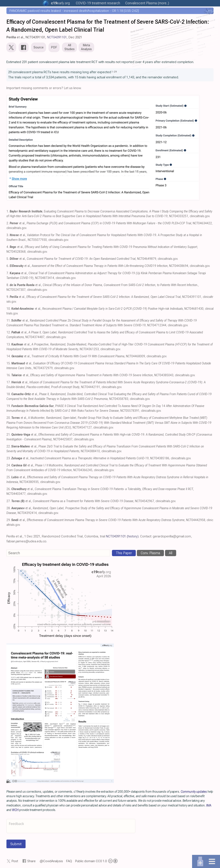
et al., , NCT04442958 (108, 520)
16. (8, 375)
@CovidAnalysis (51, 861)
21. (8, 435)
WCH (15, 810)
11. (8, 321)
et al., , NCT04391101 (105, 297)
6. (8, 266)
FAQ (69, 861)
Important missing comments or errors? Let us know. (44, 88)
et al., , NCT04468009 (78, 356)
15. (8, 363)
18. (8, 394)
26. (8, 489)
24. (8, 465)
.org (60, 3)
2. (8, 223)
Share (31, 861)
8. (8, 285)
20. (8, 418)
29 (115, 72)
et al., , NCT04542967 (83, 501)
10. (8, 309)
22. (8, 446)
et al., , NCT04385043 (92, 375)
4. (8, 247)
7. (8, 273)
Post (15, 861)
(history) (133, 536)
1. (8, 211)
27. (8, 501)
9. (8, 297)
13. (8, 344)
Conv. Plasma (150, 553)
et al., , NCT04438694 (99, 266)
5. (8, 259)
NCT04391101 (57, 37)
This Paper (124, 553)
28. (8, 508)
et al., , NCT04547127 (109, 423)
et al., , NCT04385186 (90, 458)
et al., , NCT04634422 (111, 223)
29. (8, 520)
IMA (209, 805)
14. (8, 356)
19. (8, 406)
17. (8, 382)
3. (8, 235)
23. (8, 458)
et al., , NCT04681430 (107, 309)
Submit (16, 844)
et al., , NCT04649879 (83, 259)
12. (8, 332)
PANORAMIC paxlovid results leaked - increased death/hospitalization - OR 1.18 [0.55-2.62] (74, 11)
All (171, 553)
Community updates (194, 792)
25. (8, 477)
